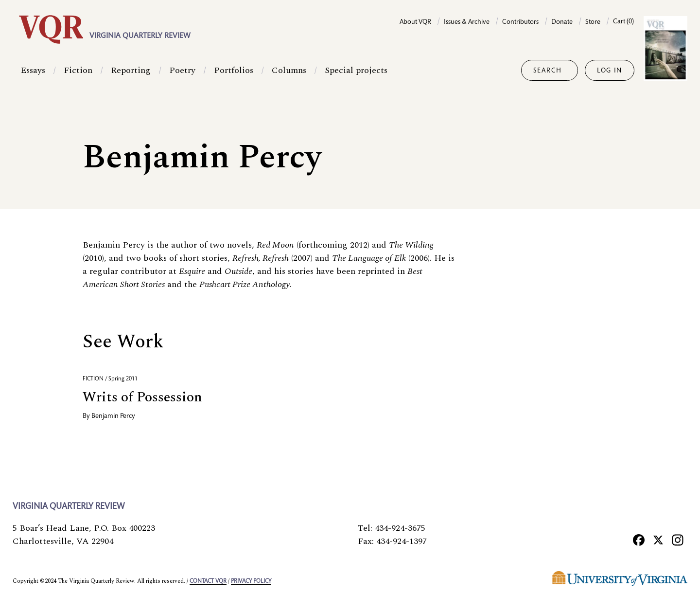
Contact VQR (208, 581)
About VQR (415, 22)
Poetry (182, 70)
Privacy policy (251, 581)
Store (593, 22)
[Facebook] (639, 540)
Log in (610, 71)
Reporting (131, 70)
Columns (289, 70)
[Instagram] (678, 540)
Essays (33, 70)
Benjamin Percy (113, 416)
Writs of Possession (142, 397)
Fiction (78, 70)
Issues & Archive (467, 22)
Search (548, 71)
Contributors (520, 22)
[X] (658, 540)
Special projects (356, 70)
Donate (562, 22)
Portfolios (234, 70)
